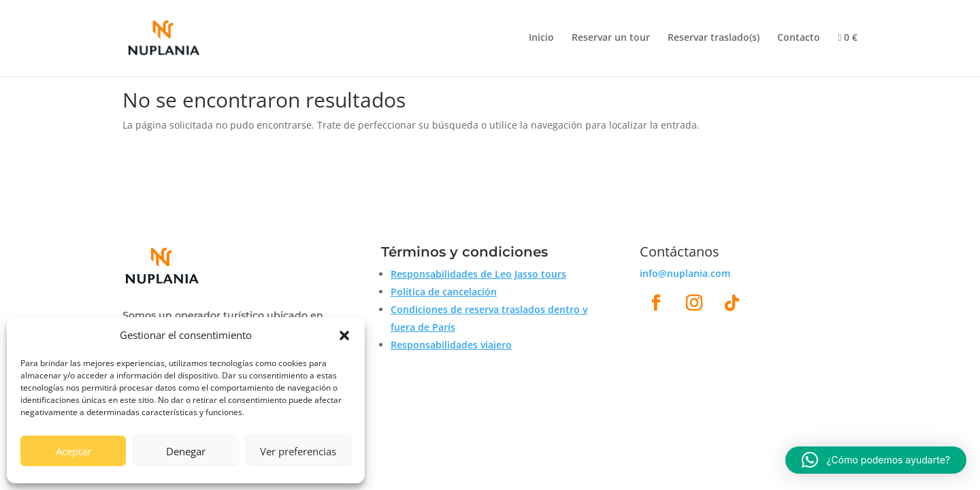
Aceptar (73, 451)
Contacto (799, 38)
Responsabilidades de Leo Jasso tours (478, 274)
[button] (344, 336)
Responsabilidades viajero (451, 345)
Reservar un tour (611, 38)
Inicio (541, 38)
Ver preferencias (298, 451)
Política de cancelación (444, 292)
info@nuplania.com (685, 273)
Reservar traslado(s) (714, 38)
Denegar (186, 451)
